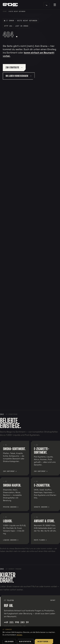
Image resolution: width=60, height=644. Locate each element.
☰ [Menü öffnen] (55, 5)
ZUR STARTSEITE (12, 67)
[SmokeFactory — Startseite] (20, 5)
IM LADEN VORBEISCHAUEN (17, 76)
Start (5, 11)
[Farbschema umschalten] (47, 5)
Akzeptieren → (44, 642)
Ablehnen (9, 642)
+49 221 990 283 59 (16, 622)
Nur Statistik (25, 642)
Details (19, 635)
